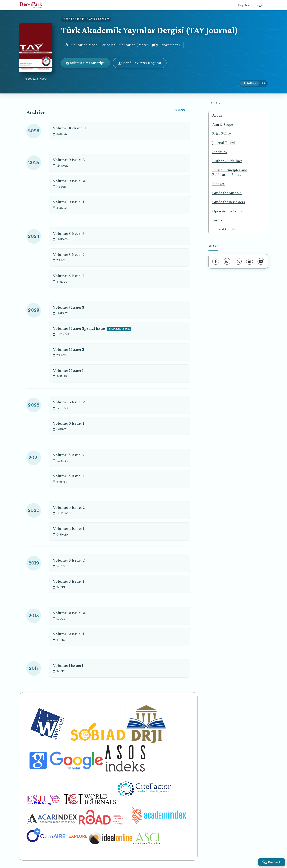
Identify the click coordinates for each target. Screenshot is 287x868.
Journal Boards (224, 143)
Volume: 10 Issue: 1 (69, 128)
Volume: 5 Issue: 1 (68, 476)
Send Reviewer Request (140, 63)
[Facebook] (216, 261)
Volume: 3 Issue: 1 (68, 582)
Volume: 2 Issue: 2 (69, 613)
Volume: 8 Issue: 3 (69, 234)
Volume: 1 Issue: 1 (68, 666)
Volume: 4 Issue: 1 (68, 529)
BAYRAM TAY (98, 19)
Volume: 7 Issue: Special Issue (92, 329)
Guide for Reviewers (229, 202)
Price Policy (222, 134)
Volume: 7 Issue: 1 (68, 371)
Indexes (218, 184)
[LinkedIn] (249, 261)
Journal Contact (225, 229)
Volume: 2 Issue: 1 (68, 634)
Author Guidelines (227, 161)
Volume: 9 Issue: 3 (69, 160)
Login (260, 5)
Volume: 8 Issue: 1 (68, 276)
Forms (217, 220)
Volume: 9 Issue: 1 (68, 202)
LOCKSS (178, 110)
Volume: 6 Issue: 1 (68, 424)
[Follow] (250, 84)
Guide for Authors (227, 193)
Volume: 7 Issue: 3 (69, 308)
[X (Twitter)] (238, 261)
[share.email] (261, 261)
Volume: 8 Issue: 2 (69, 255)
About (217, 115)
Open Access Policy (228, 211)
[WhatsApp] (227, 261)
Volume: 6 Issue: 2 (69, 402)
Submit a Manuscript (85, 63)
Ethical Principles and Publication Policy (230, 172)
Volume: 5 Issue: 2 (69, 455)
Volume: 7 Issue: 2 (69, 350)
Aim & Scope (223, 125)
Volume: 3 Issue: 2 (69, 560)
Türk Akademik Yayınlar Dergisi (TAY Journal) (150, 30)
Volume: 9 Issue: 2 (69, 181)
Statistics (220, 152)
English (244, 5)
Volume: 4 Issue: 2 (69, 508)
